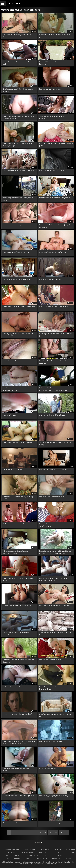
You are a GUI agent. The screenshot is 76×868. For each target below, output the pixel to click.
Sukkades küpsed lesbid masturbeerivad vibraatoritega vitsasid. (15, 552)
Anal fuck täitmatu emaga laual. (13, 687)
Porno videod (18, 855)
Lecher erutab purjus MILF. (11, 415)
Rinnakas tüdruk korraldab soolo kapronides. (54, 470)
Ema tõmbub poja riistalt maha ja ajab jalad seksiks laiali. (19, 63)
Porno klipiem (71, 849)
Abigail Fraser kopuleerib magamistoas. (15, 361)
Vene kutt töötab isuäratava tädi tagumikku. (16, 279)
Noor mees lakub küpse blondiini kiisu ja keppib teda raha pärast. (55, 226)
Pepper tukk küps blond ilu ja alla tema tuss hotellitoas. (53, 63)
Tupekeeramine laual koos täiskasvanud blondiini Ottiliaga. (55, 443)
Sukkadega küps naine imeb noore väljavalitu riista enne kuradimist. (19, 335)
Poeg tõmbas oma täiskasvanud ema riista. (16, 252)
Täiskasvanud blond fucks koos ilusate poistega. (18, 524)
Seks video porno (58, 852)
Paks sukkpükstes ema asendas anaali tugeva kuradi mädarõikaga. (19, 797)
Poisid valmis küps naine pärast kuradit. (52, 170)
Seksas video (59, 855)
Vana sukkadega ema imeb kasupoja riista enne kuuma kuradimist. (54, 688)
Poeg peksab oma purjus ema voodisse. (52, 497)
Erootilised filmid (30, 849)
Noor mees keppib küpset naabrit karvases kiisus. (55, 605)
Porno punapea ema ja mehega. (12, 225)
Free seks (68, 858)
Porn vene (29, 858)
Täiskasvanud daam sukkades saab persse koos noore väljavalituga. (17, 144)
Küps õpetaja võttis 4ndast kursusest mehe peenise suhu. (55, 715)
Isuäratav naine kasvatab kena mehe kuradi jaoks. (55, 306)
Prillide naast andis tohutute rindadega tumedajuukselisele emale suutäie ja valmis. (53, 389)
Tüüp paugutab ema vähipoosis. (13, 470)
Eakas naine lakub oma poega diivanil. (52, 741)
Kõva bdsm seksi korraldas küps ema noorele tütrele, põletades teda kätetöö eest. (19, 389)
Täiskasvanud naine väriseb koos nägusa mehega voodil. (18, 498)
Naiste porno (14, 3)
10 (50, 833)
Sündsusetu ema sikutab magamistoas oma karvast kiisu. (19, 36)
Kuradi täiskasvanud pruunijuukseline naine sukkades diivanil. (53, 525)
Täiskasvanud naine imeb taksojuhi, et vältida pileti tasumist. (56, 634)
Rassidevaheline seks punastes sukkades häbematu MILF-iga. (55, 362)
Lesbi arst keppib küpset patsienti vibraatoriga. (54, 796)
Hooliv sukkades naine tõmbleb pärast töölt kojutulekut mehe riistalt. (53, 579)
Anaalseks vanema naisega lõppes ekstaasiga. (17, 605)
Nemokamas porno (33, 855)
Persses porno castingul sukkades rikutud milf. (17, 714)
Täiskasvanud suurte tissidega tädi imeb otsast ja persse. (18, 579)
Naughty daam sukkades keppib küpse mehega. (18, 823)
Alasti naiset (56, 858)
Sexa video (58, 849)
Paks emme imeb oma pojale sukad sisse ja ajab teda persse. (56, 144)
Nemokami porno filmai (13, 849)
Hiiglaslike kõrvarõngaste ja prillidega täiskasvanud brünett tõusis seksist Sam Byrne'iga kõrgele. (56, 552)
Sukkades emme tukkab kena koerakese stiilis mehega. (17, 770)
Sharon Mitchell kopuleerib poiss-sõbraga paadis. (55, 198)
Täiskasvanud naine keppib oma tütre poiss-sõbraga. (19, 306)
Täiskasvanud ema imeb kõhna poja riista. (53, 823)
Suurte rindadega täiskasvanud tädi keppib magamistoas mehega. (16, 634)
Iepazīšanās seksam (28, 852)
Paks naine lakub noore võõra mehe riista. (53, 415)
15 (61, 833)
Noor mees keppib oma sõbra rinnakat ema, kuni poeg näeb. (55, 36)
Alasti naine (18, 858)
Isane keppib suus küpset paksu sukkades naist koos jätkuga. (56, 335)
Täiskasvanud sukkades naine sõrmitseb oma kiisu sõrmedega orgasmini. (19, 117)
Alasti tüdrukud (12, 852)
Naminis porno (43, 852)
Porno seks (47, 855)
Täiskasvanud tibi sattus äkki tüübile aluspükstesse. (19, 442)
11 (56, 833)
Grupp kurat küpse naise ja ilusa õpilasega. (53, 252)
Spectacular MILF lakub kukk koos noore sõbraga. (19, 170)
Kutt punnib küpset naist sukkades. (50, 279)
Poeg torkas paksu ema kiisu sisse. (50, 660)
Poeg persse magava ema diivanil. (50, 89)
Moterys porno (45, 849)
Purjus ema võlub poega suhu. (49, 768)
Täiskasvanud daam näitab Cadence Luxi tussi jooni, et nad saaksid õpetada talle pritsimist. (19, 742)
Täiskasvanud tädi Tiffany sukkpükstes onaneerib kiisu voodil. (18, 661)
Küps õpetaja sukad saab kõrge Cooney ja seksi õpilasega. (18, 90)
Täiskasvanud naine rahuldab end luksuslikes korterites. (54, 117)
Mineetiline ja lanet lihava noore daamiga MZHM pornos (18, 199)
